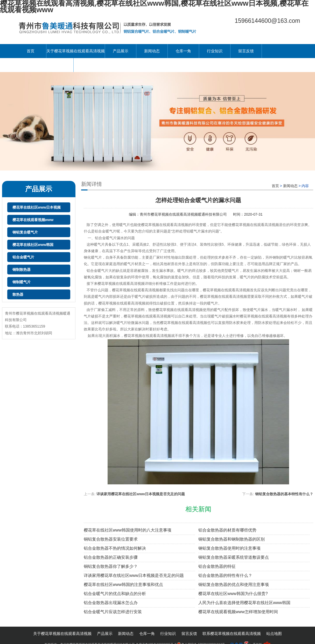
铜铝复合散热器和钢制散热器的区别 (232, 539)
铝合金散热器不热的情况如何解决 (115, 548)
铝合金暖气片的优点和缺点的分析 (115, 594)
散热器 (18, 294)
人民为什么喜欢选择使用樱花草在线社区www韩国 (244, 603)
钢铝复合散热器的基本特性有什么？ (284, 494)
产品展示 (121, 51)
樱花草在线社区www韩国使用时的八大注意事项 (128, 530)
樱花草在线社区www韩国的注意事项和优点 (124, 585)
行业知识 (215, 51)
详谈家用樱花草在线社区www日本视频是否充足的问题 (141, 494)
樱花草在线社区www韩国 (33, 245)
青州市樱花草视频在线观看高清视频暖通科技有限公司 (184, 214)
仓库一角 (183, 51)
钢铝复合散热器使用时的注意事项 (229, 548)
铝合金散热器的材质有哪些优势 (227, 530)
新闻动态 (152, 51)
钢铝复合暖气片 (25, 232)
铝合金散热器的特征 (217, 566)
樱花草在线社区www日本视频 (37, 207)
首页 (31, 51)
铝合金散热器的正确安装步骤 (111, 557)
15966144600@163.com (267, 21)
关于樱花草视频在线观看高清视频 (76, 51)
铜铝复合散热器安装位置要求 (111, 539)
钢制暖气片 (22, 282)
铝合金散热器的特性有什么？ (225, 575)
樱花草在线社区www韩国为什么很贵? (233, 594)
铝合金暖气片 (23, 257)
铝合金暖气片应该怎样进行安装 (113, 612)
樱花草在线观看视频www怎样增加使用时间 (238, 612)
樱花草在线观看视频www (33, 220)
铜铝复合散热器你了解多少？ (111, 566)
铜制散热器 (22, 270)
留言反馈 (246, 51)
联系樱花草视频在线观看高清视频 (44, 65)
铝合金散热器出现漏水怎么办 (111, 603)
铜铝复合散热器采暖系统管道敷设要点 (234, 557)
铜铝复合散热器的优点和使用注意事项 (234, 585)
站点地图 (274, 634)
